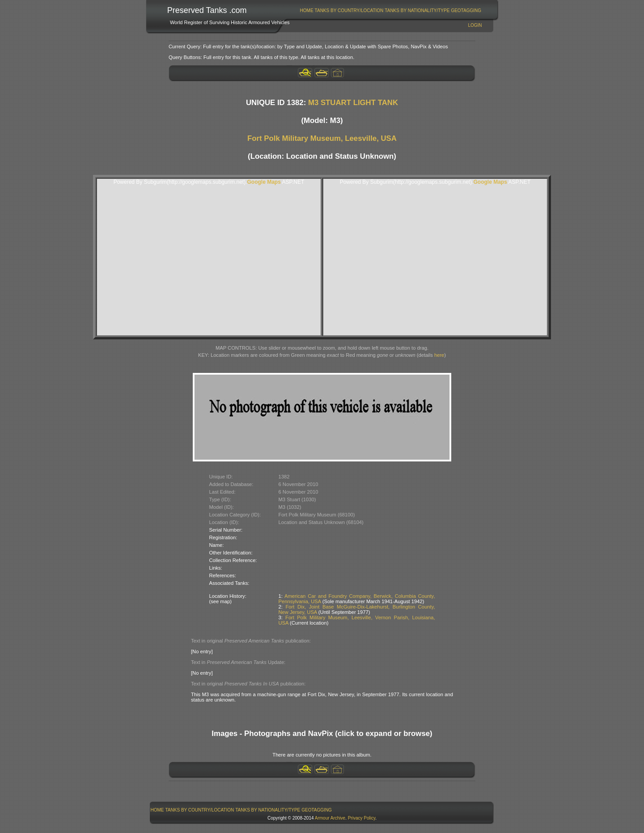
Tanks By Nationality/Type (417, 11)
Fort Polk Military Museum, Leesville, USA (322, 138)
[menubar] (390, 11)
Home (307, 11)
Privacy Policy (362, 818)
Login (475, 25)
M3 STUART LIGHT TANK (353, 103)
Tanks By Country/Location (349, 11)
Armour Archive (330, 818)
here (439, 355)
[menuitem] (307, 11)
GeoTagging (466, 11)
